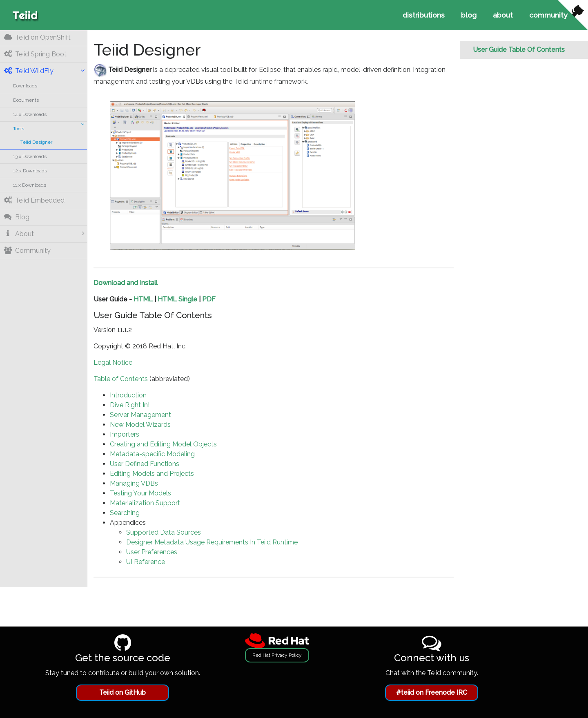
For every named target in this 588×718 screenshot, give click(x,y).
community (548, 15)
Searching (125, 513)
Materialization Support (145, 503)
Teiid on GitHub (122, 692)
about (503, 15)
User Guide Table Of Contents (519, 50)
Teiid (25, 15)
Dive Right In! (130, 405)
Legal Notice (113, 362)
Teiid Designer (36, 142)
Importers (125, 434)
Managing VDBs (134, 483)
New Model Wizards (140, 425)
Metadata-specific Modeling (152, 454)
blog (469, 15)
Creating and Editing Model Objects (163, 444)
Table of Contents (121, 379)
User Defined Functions (145, 464)
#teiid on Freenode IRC (432, 692)
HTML (143, 299)
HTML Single (177, 299)
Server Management (140, 415)
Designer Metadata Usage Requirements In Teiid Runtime (212, 542)
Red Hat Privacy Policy (277, 655)
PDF (209, 299)
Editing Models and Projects (152, 474)
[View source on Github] (573, 15)
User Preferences (152, 552)
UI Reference (146, 562)
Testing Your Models (140, 493)
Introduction (128, 395)
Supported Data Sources (164, 532)
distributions (424, 15)
